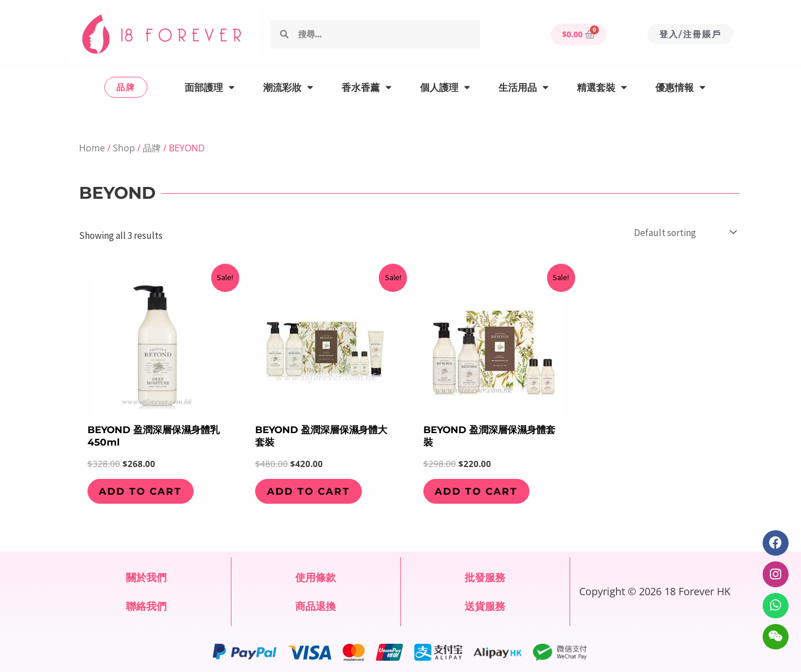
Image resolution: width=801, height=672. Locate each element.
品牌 (152, 148)
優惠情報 (680, 87)
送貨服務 (485, 606)
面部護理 (210, 87)
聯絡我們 (146, 606)
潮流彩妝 (288, 87)
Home (92, 148)
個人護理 (445, 87)
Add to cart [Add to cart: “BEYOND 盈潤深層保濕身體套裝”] (477, 491)
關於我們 (146, 577)
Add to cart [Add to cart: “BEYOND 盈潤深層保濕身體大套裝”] (308, 491)
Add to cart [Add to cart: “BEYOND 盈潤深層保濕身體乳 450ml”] (141, 491)
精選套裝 (602, 87)
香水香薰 (367, 87)
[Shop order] (684, 232)
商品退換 (316, 606)
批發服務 (485, 577)
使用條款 (316, 577)
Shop (124, 148)
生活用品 (524, 87)
